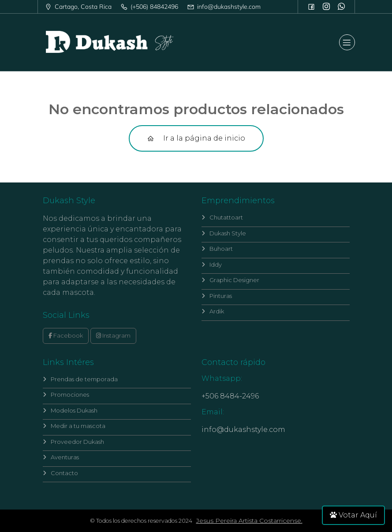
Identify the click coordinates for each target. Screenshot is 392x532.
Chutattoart (222, 217)
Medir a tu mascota (74, 426)
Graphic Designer (230, 280)
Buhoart (217, 249)
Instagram (113, 335)
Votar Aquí (353, 515)
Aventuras (61, 457)
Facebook (66, 335)
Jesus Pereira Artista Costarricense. (249, 521)
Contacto (60, 473)
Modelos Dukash (70, 410)
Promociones (66, 394)
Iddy (212, 264)
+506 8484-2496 (230, 396)
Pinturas (217, 296)
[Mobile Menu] (347, 42)
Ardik (213, 311)
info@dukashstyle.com (243, 430)
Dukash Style (224, 233)
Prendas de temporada (80, 379)
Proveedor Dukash (73, 442)
